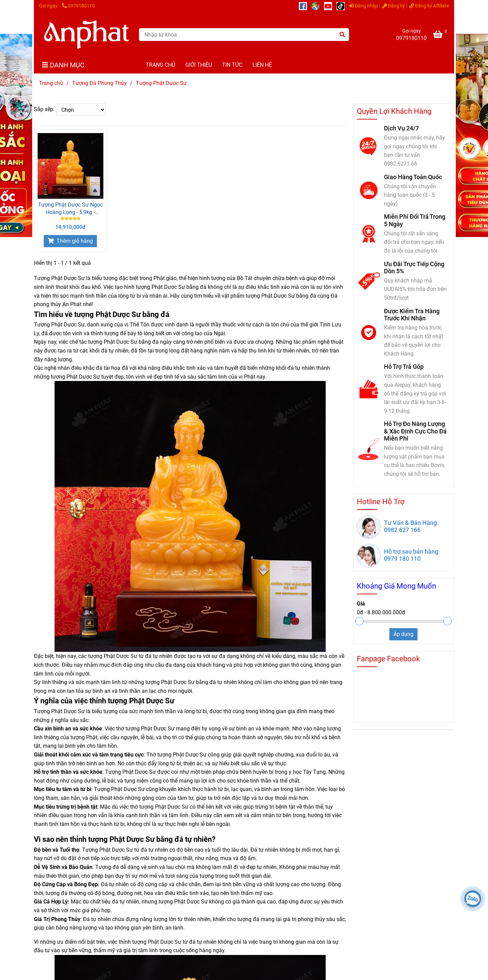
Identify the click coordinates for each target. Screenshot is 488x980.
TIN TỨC (232, 65)
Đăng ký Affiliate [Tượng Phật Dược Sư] (429, 6)
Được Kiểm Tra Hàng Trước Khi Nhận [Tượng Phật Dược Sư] (412, 315)
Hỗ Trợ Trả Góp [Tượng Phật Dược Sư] (404, 367)
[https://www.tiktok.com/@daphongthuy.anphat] (342, 6)
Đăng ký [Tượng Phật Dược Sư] (394, 6)
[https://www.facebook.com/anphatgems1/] (305, 6)
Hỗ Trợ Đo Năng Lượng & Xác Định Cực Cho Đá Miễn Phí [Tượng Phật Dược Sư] (415, 431)
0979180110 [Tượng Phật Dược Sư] (78, 6)
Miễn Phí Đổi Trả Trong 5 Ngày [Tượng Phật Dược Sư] (415, 220)
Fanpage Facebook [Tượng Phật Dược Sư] (388, 659)
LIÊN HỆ (262, 65)
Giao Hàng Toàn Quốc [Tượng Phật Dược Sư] (413, 177)
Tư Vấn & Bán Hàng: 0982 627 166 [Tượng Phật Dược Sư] (411, 526)
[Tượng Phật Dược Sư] (86, 35)
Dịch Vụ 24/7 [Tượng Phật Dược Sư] (401, 128)
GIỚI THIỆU (199, 65)
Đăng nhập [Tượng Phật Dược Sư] (363, 6)
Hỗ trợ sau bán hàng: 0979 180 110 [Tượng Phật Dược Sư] (412, 555)
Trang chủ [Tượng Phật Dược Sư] (51, 83)
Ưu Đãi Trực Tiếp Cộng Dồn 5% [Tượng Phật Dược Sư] (414, 268)
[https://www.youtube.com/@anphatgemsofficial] (330, 6)
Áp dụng (403, 634)
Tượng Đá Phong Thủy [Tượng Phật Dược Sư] (99, 83)
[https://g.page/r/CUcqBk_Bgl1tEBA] (318, 6)
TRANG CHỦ (160, 65)
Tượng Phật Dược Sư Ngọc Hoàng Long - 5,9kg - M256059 (70, 209)
